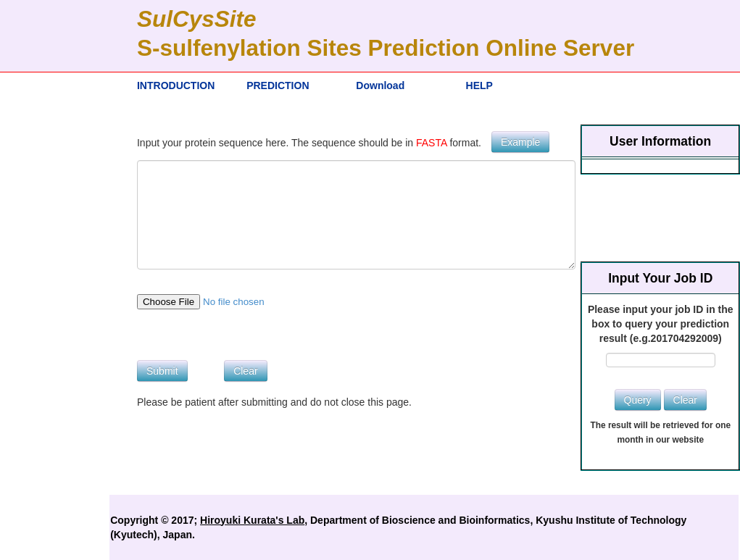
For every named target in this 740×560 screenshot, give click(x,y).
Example (520, 142)
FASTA (432, 143)
